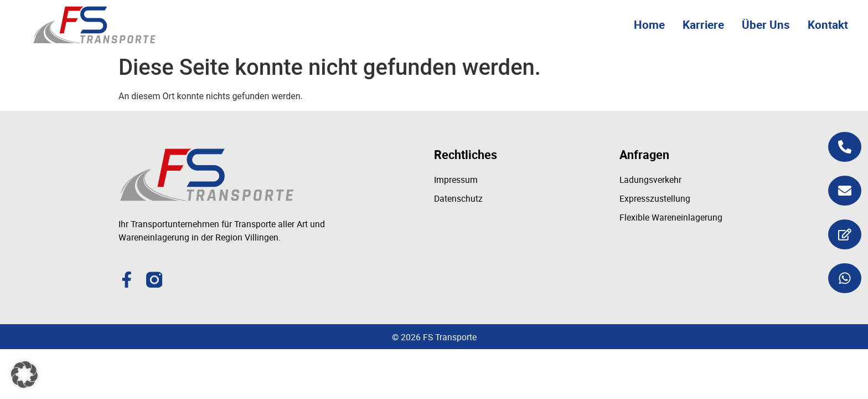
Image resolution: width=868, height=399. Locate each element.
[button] (24, 375)
